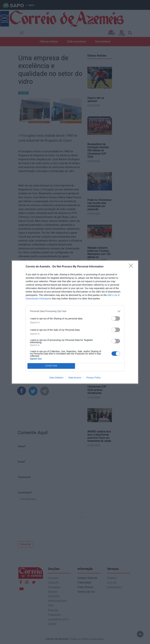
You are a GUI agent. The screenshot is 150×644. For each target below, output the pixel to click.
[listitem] (75, 311)
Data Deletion (56, 378)
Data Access (75, 378)
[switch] (116, 318)
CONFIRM (51, 366)
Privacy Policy (94, 378)
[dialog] (75, 322)
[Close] (132, 267)
